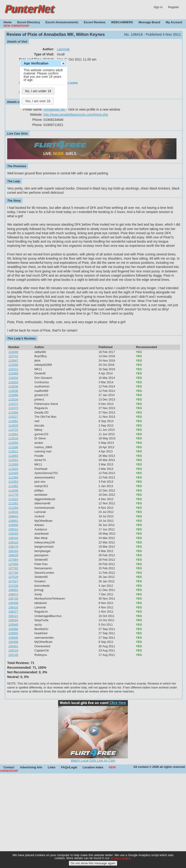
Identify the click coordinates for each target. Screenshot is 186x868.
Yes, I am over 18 (38, 101)
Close (63, 63)
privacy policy (121, 859)
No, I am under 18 (38, 91)
